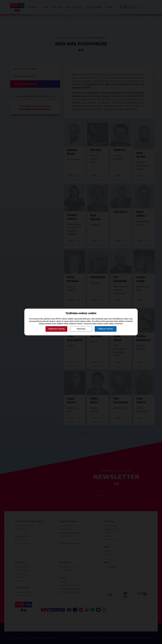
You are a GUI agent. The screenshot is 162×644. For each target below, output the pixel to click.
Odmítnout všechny (56, 329)
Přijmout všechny (106, 329)
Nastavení (81, 329)
